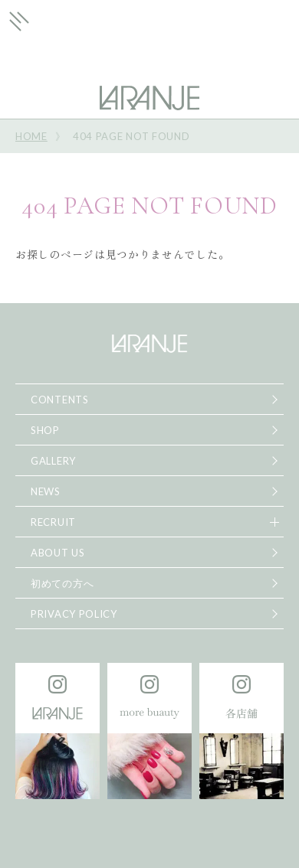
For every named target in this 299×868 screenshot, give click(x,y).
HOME (31, 136)
